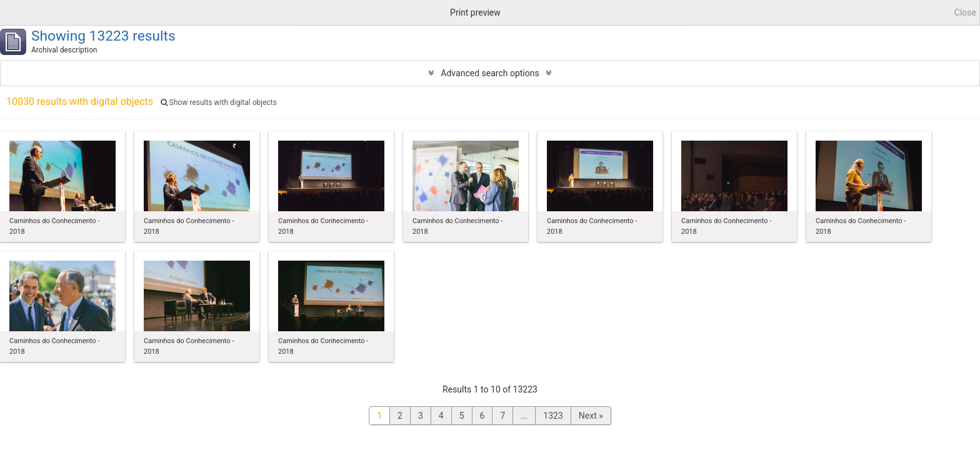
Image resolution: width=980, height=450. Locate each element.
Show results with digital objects (219, 102)
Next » (591, 416)
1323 (553, 416)
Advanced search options (490, 73)
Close (965, 12)
